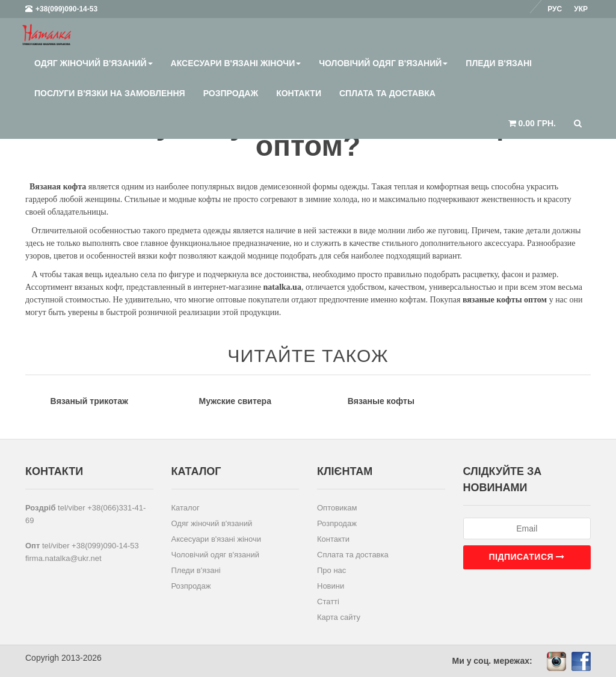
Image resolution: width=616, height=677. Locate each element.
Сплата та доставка (387, 93)
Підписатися (527, 557)
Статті (328, 602)
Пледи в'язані (499, 63)
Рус (555, 9)
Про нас (331, 570)
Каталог (186, 508)
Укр (581, 9)
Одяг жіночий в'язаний (94, 63)
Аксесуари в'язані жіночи (236, 63)
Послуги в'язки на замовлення (110, 93)
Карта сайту (339, 617)
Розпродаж (231, 93)
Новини (331, 586)
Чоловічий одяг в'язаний (383, 63)
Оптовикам (337, 508)
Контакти (299, 93)
